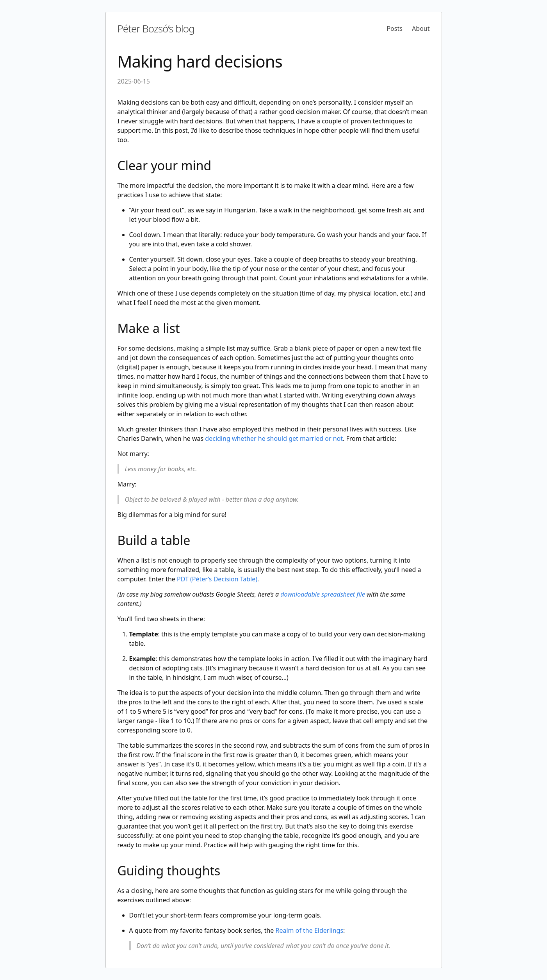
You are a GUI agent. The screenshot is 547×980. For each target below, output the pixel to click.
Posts (394, 29)
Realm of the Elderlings (310, 930)
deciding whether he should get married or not (274, 438)
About (421, 29)
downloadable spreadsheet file (322, 594)
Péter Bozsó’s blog (156, 29)
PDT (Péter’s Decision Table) (217, 579)
